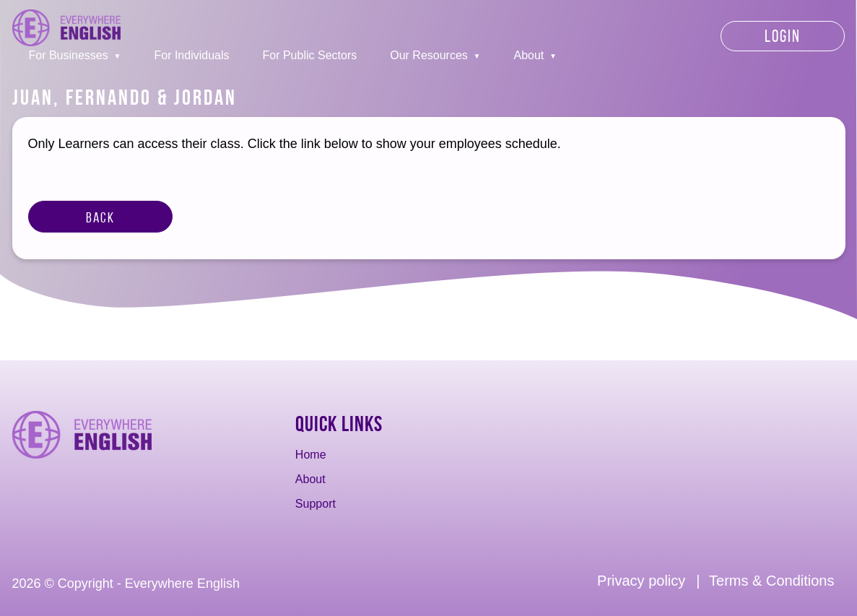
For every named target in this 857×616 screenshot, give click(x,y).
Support (316, 504)
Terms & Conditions (771, 581)
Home (311, 455)
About (529, 55)
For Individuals (191, 55)
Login (783, 36)
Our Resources (429, 55)
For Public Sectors (310, 55)
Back (100, 217)
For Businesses (69, 55)
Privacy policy (641, 581)
